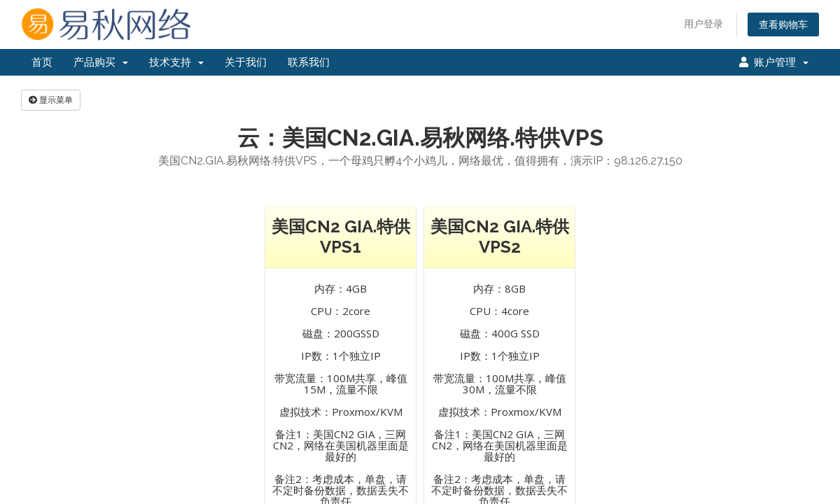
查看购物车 (783, 24)
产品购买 (101, 62)
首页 (42, 62)
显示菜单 (51, 100)
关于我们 (246, 62)
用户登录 (703, 23)
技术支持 (176, 62)
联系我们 (309, 62)
